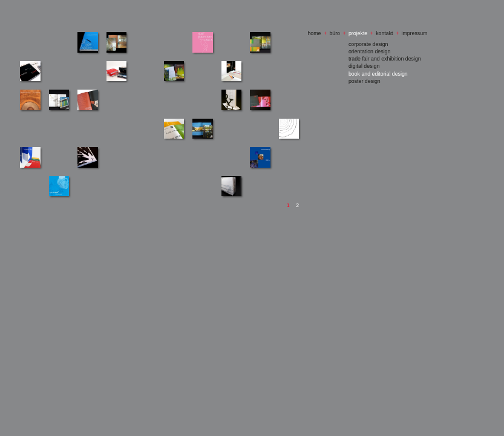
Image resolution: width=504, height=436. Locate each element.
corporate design (368, 44)
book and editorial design (378, 74)
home (314, 33)
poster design (365, 81)
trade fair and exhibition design (385, 59)
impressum (414, 33)
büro (335, 33)
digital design (364, 66)
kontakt (384, 33)
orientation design (369, 51)
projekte (358, 33)
